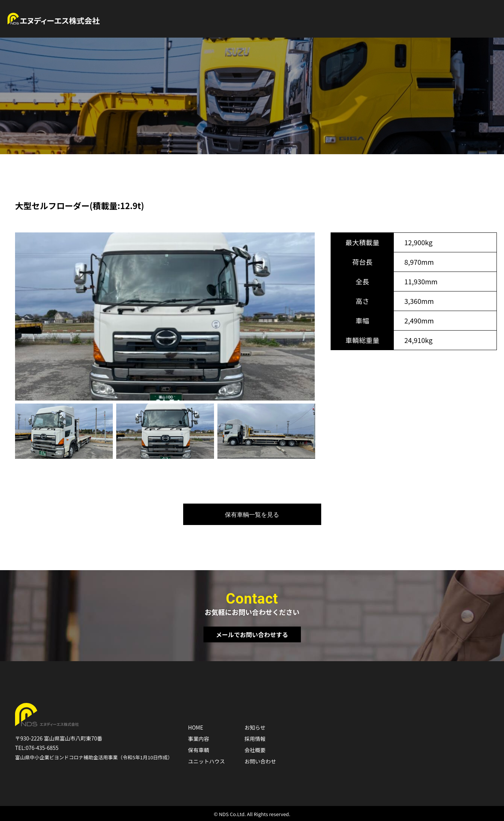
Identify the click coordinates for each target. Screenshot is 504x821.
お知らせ (255, 727)
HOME (196, 727)
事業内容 (199, 739)
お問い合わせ (260, 761)
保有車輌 (199, 750)
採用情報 (255, 739)
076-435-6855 (42, 748)
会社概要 (255, 750)
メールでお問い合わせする (252, 634)
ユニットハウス (206, 761)
